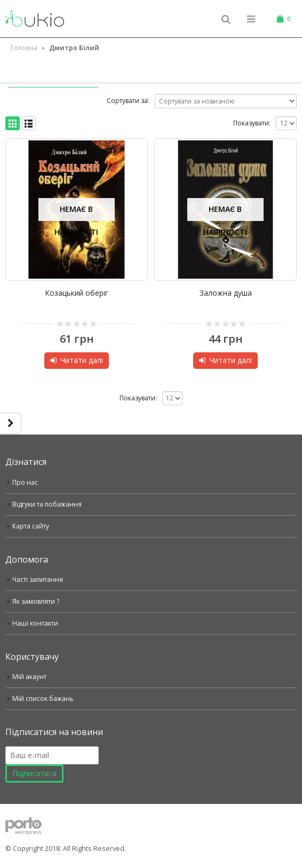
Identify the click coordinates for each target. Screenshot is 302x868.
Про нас (25, 482)
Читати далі (82, 360)
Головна (24, 48)
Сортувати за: (128, 101)
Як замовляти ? (37, 601)
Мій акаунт (30, 677)
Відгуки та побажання (48, 504)
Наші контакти (36, 623)
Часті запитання (39, 579)
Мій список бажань (43, 699)
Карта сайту (31, 526)
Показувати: (252, 123)
